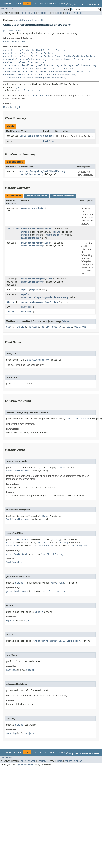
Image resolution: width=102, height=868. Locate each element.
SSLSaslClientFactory (62, 75)
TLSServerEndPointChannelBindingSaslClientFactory (35, 78)
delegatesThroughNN (33, 279)
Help (69, 3)
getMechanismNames (32, 302)
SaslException (79, 546)
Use (35, 3)
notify (46, 327)
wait (69, 327)
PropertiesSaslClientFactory (21, 69)
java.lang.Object (12, 31)
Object (18, 87)
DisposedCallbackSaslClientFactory (25, 59)
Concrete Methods (63, 196)
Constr (32, 13)
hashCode (48, 141)
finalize (21, 327)
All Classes (7, 9)
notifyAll (58, 327)
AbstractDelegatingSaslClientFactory (42, 171)
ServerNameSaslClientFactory (21, 71)
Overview (6, 3)
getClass (34, 327)
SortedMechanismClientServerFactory (25, 75)
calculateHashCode (32, 208)
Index (62, 3)
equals (25, 290)
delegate (48, 136)
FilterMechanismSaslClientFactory (69, 59)
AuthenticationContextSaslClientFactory (28, 53)
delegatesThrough (32, 243)
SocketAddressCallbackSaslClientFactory (65, 71)
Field (23, 13)
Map (48, 235)
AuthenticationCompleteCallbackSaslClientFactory (34, 50)
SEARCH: (65, 9)
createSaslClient (32, 229)
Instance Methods (36, 196)
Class (47, 243)
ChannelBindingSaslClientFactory (75, 56)
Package (17, 3)
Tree (41, 3)
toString (26, 312)
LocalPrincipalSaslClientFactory (23, 62)
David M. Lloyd (12, 107)
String (47, 229)
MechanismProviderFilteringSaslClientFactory (31, 65)
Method (42, 13)
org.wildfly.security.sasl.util (29, 20)
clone (9, 327)
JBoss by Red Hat (26, 764)
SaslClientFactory (14, 42)
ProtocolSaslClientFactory (56, 69)
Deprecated (51, 3)
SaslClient (13, 229)
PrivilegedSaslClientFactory (79, 65)
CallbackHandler (31, 238)
